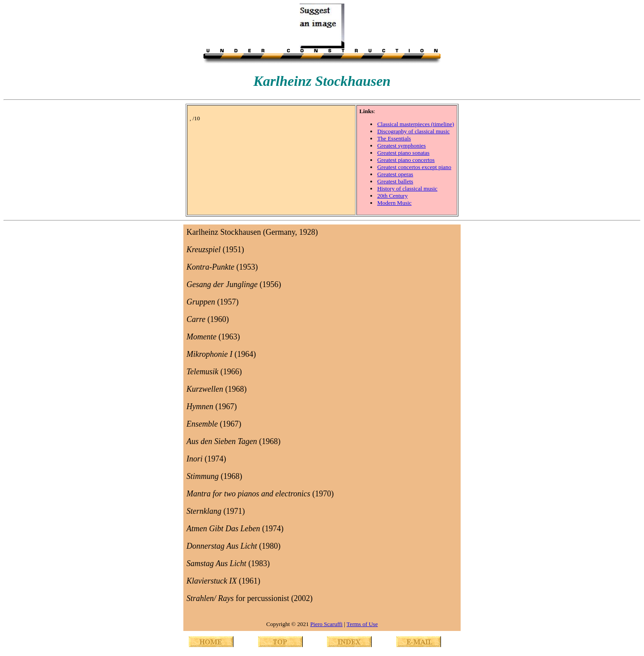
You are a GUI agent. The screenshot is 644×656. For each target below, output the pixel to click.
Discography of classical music (413, 131)
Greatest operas (395, 174)
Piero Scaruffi (326, 624)
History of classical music (407, 188)
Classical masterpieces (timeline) (415, 124)
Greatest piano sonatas (403, 153)
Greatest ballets (395, 181)
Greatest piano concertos (406, 160)
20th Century (392, 196)
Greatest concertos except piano (414, 167)
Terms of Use (362, 624)
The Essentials (394, 138)
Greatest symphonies (401, 146)
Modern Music (394, 203)
